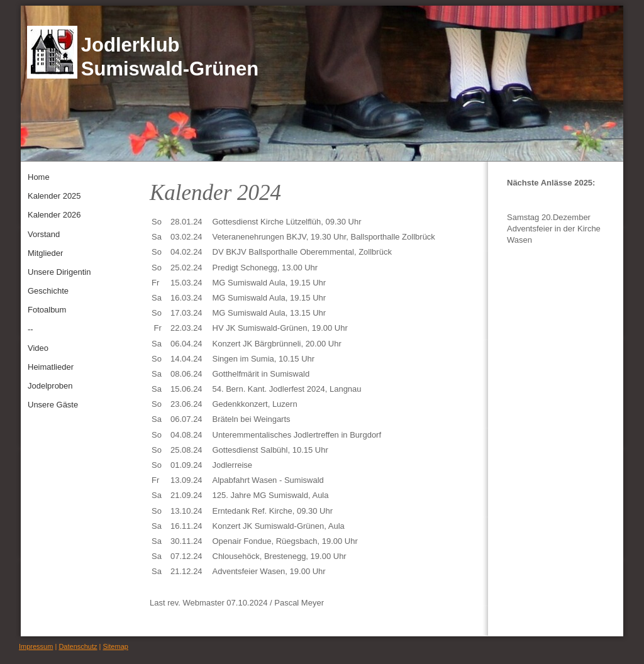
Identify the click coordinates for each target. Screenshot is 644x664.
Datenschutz (78, 646)
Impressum (36, 646)
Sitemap (116, 646)
